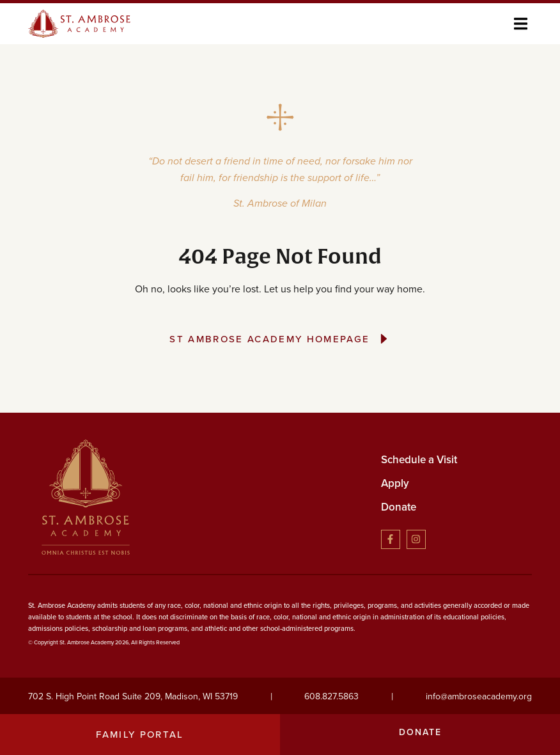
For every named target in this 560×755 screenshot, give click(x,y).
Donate (399, 507)
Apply (395, 483)
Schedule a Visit (419, 460)
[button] (521, 23)
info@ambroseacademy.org (479, 696)
